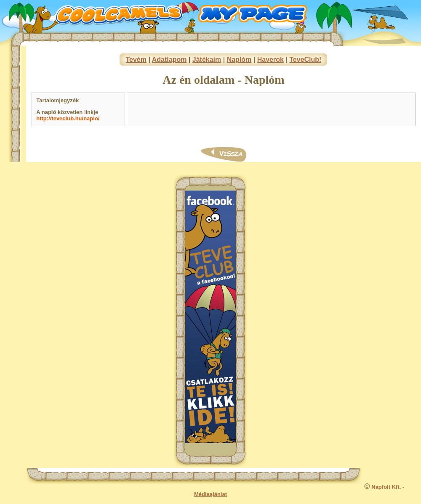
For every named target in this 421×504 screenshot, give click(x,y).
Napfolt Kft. (386, 487)
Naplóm (239, 60)
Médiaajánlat (210, 494)
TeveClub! (305, 60)
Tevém (136, 60)
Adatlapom (169, 60)
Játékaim (207, 60)
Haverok (270, 60)
